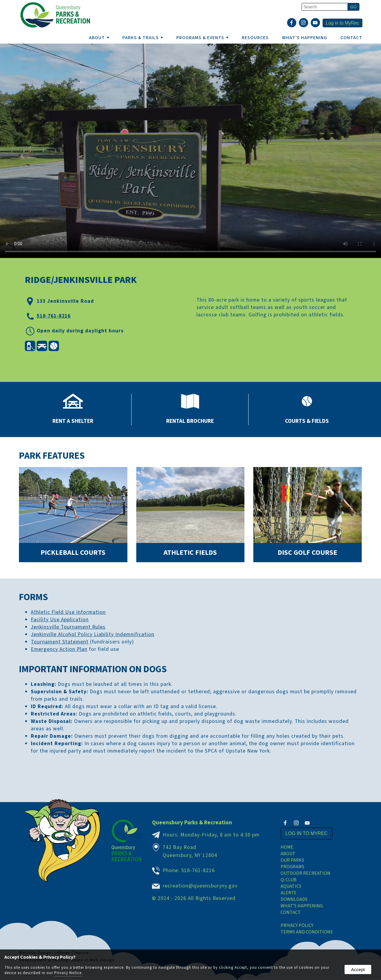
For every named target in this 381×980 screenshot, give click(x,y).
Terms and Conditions (307, 932)
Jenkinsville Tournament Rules (68, 627)
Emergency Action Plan (59, 649)
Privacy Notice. (68, 973)
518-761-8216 (54, 316)
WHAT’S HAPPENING (305, 38)
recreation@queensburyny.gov (200, 886)
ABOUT (99, 38)
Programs (292, 867)
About (288, 854)
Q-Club (289, 880)
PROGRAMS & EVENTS (202, 38)
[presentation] (291, 23)
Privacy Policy (297, 926)
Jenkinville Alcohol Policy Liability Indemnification (93, 634)
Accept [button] (358, 969)
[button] (353, 7)
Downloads (294, 900)
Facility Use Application (60, 620)
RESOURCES (255, 38)
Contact (351, 38)
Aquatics (291, 887)
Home (287, 847)
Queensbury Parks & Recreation (192, 823)
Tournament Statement (60, 642)
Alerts (288, 893)
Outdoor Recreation (305, 874)
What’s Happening (302, 906)
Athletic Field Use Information (68, 612)
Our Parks (292, 861)
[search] (326, 7)
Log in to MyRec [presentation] (342, 23)
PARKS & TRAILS (143, 38)
